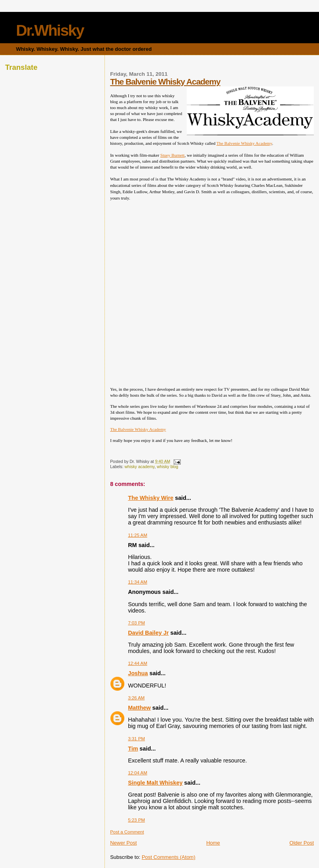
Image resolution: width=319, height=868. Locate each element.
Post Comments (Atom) (169, 857)
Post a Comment (127, 832)
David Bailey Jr (148, 633)
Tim (133, 749)
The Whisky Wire (151, 498)
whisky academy (140, 467)
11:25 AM (137, 535)
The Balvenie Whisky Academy (165, 82)
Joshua (138, 673)
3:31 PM (136, 739)
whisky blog (168, 467)
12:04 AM (137, 773)
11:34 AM (137, 582)
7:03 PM (136, 623)
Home (213, 843)
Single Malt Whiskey (155, 783)
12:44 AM (137, 663)
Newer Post (123, 843)
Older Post (302, 843)
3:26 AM (136, 698)
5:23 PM (136, 820)
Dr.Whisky (50, 30)
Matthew (139, 708)
